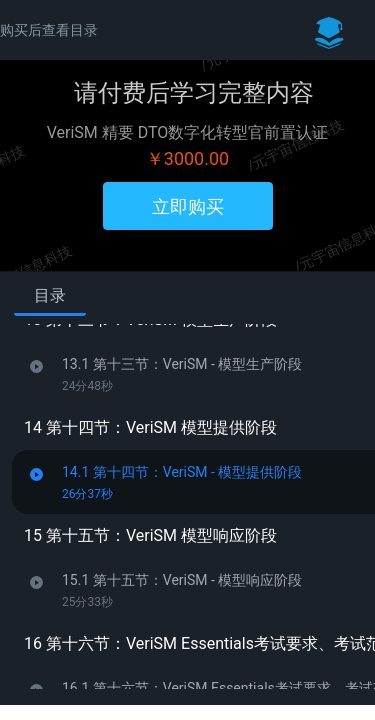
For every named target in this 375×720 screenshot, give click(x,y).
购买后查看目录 (49, 30)
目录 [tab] (50, 295)
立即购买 (188, 206)
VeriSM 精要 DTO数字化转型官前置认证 (188, 132)
